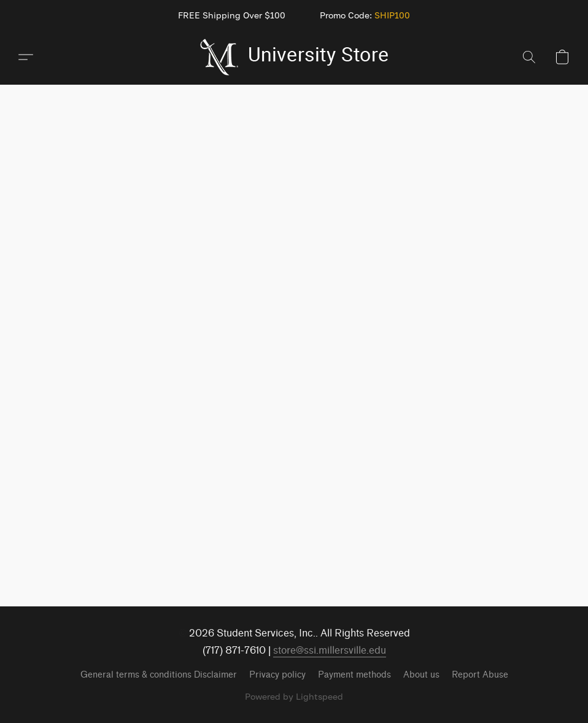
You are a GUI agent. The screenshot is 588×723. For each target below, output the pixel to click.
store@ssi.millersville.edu (330, 650)
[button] (294, 57)
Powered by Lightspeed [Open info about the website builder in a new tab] (294, 696)
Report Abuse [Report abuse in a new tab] (480, 675)
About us (421, 675)
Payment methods (354, 675)
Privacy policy (277, 675)
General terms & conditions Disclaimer (159, 675)
